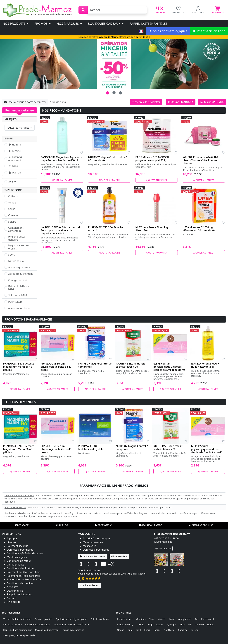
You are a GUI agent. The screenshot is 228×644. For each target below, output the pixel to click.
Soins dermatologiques (168, 31)
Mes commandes (93, 542)
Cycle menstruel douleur (38, 624)
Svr (196, 619)
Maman (15, 173)
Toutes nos (181, 102)
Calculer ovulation (100, 619)
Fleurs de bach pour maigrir (18, 630)
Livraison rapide (150, 525)
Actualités (13, 587)
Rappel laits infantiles (148, 24)
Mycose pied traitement (47, 630)
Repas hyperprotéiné (73, 630)
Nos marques (70, 24)
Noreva (211, 624)
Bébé (13, 166)
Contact (11, 598)
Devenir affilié (15, 591)
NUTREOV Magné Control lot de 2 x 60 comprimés (109, 159)
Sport (11, 255)
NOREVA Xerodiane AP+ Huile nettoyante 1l (205, 365)
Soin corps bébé (18, 295)
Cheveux (13, 215)
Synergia (171, 624)
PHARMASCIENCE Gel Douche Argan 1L (106, 229)
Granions (141, 619)
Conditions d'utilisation (20, 568)
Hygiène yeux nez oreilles (19, 247)
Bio (12, 182)
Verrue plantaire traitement (17, 619)
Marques (11, 119)
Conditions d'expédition (21, 583)
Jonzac (157, 630)
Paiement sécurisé (201, 525)
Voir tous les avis (89, 585)
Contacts (22, 525)
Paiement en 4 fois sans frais (24, 576)
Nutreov (200, 624)
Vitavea (161, 619)
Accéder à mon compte (96, 538)
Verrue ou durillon (13, 624)
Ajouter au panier (62, 180)
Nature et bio (16, 261)
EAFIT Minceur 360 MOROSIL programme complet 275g (152, 159)
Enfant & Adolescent (15, 159)
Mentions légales (17, 557)
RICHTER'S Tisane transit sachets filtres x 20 (130, 365)
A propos (12, 538)
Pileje (150, 624)
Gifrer (182, 624)
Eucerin (195, 630)
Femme (14, 151)
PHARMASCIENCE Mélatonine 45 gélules (91, 448)
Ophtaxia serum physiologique (71, 619)
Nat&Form (169, 630)
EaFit (138, 630)
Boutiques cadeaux (106, 24)
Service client (119, 556)
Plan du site (14, 602)
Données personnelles (20, 550)
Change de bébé (18, 280)
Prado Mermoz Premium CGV (24, 579)
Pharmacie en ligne (209, 31)
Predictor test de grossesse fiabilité (72, 624)
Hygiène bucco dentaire (17, 238)
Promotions (103, 525)
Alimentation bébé (19, 308)
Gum (130, 630)
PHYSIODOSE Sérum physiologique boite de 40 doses (56, 367)
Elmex (147, 630)
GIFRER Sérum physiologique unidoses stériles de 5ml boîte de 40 (169, 367)
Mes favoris (90, 546)
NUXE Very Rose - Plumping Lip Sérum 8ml (154, 229)
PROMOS (43, 24)
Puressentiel (208, 619)
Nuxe (152, 619)
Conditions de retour (19, 561)
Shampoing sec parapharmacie (19, 635)
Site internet (163, 548)
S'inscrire (146, 102)
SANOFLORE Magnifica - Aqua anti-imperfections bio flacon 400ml (62, 159)
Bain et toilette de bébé (19, 288)
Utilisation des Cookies (93, 556)
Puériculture (15, 302)
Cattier (160, 624)
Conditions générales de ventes (25, 553)
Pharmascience (125, 619)
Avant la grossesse (19, 267)
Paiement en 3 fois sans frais (24, 572)
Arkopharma (185, 619)
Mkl (190, 624)
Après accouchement (20, 274)
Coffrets (13, 196)
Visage (12, 203)
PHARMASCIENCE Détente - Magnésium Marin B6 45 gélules (19, 367)
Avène (172, 619)
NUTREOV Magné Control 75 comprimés (95, 365)
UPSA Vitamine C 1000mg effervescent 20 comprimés (199, 229)
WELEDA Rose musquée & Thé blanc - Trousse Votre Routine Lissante (200, 160)
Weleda (140, 624)
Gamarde (183, 630)
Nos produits (16, 24)
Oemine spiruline (44, 619)
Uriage (121, 630)
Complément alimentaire (16, 229)
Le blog (62, 525)
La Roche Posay (125, 624)
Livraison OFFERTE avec (114, 37)
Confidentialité (15, 565)
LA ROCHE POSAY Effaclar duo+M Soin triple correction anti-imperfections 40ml (60, 230)
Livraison (12, 542)
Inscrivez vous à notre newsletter (25, 102)
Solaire (12, 222)
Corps (12, 209)
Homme (15, 145)
